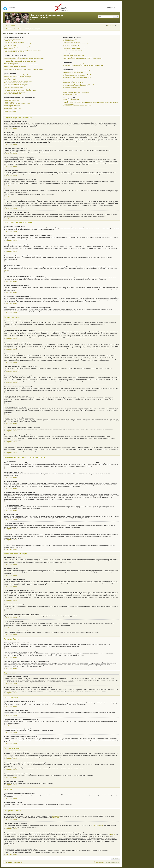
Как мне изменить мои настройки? (13, 57)
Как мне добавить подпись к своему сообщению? (17, 78)
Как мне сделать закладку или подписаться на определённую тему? (80, 84)
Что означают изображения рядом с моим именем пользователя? (21, 65)
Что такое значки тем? (10, 112)
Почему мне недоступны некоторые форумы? (16, 84)
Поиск (115, 17)
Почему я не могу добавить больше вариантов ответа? (18, 81)
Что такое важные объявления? (12, 105)
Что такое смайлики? (10, 102)
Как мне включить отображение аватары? (15, 66)
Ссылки (8, 26)
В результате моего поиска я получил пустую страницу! (77, 74)
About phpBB (56, 818)
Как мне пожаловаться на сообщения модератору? (17, 89)
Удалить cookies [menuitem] (100, 862)
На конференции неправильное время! (14, 60)
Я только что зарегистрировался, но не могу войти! (17, 44)
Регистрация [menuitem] (111, 26)
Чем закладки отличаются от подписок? (73, 82)
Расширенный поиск (118, 17)
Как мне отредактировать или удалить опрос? (16, 83)
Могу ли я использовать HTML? (12, 101)
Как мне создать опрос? (10, 80)
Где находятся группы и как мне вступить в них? (75, 44)
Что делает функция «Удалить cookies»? (15, 52)
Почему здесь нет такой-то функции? (72, 101)
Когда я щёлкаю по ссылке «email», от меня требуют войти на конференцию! (24, 69)
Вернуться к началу (11, 128)
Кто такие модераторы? (69, 41)
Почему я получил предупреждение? (14, 87)
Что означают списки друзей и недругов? (73, 64)
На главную (9, 862)
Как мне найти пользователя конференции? (74, 75)
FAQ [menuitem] (14, 26)
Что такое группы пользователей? (71, 42)
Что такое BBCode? (9, 99)
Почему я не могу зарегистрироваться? (14, 42)
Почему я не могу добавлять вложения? (14, 86)
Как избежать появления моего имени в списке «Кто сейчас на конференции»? (25, 59)
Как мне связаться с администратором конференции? (77, 106)
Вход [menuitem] (118, 26)
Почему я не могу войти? (11, 45)
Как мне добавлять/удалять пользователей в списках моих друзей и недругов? (83, 65)
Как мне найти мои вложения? (71, 94)
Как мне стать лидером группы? (71, 45)
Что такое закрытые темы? (11, 110)
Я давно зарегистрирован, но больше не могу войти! (18, 47)
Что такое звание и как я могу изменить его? (16, 68)
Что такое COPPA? (9, 41)
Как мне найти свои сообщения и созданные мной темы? (78, 77)
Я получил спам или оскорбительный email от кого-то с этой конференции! (82, 59)
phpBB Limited (56, 816)
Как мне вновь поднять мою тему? (13, 94)
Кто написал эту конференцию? (71, 99)
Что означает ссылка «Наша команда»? (73, 50)
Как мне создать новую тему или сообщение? (16, 75)
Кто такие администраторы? (70, 39)
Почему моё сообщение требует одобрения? (16, 92)
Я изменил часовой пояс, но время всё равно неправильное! (20, 62)
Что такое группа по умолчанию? (71, 48)
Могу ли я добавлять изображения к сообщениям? (17, 104)
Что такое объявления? (10, 107)
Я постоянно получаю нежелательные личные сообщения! (78, 57)
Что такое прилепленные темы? (12, 108)
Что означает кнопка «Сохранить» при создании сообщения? (20, 90)
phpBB (6, 270)
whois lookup (111, 835)
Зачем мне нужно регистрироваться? (14, 39)
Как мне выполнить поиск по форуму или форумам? (76, 71)
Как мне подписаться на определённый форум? (75, 86)
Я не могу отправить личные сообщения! (73, 55)
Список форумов (18, 862)
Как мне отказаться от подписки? (71, 87)
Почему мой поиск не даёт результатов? (73, 72)
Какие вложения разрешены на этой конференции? (76, 92)
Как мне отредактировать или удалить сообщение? (17, 76)
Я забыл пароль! (8, 48)
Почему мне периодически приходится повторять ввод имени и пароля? (23, 50)
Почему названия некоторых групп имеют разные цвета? (77, 47)
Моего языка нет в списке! (11, 63)
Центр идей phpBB (97, 825)
